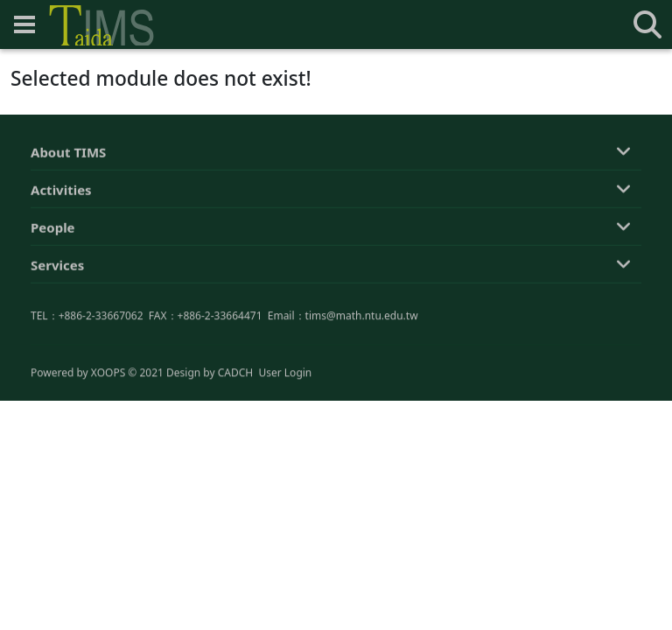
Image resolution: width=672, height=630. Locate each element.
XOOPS (108, 373)
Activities (61, 192)
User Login (285, 373)
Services (57, 267)
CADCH (236, 373)
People (53, 229)
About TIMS (68, 154)
